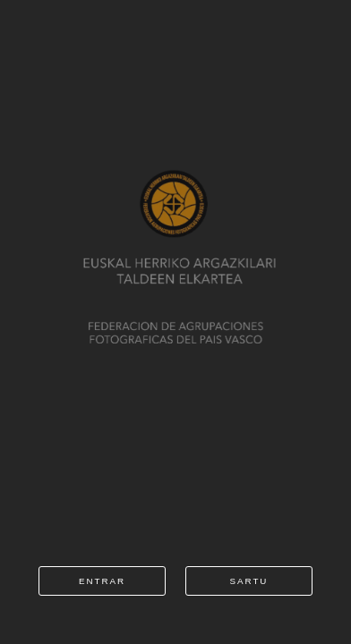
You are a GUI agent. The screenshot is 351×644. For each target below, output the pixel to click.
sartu (249, 581)
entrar (102, 581)
